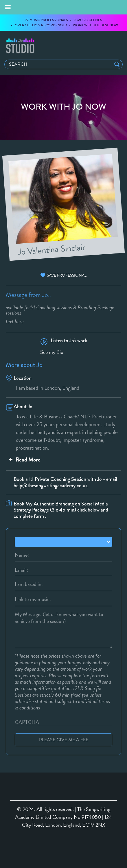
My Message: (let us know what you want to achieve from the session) (59, 614)
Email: (21, 570)
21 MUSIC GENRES (88, 20)
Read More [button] (24, 459)
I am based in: (29, 584)
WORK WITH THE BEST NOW (95, 25)
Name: (22, 555)
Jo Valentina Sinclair (51, 249)
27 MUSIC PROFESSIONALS (46, 20)
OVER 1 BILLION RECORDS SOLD (41, 25)
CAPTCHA (27, 722)
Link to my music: (33, 599)
